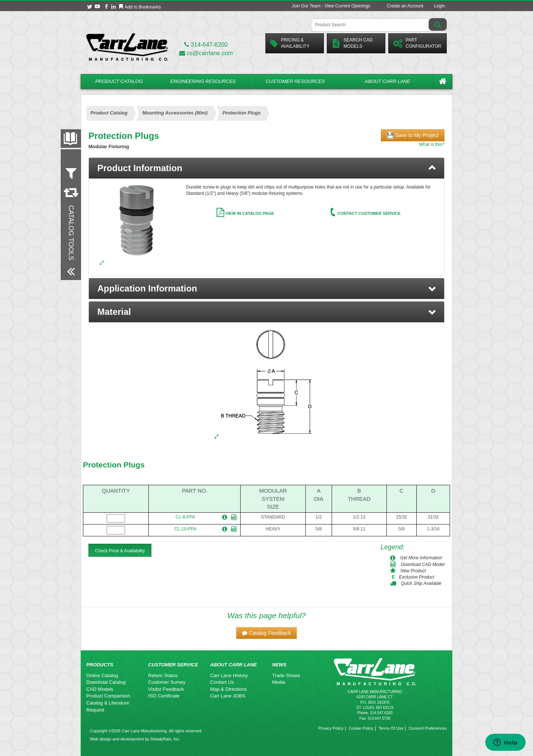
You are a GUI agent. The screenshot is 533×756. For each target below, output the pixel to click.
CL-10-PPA (185, 529)
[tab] (266, 168)
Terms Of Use (391, 728)
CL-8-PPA (185, 517)
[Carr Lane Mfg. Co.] (127, 47)
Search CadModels (352, 43)
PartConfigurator (417, 43)
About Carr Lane (387, 81)
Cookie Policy (361, 728)
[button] (266, 289)
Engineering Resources (203, 81)
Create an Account (405, 6)
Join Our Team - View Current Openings (331, 6)
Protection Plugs (114, 465)
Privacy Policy (331, 728)
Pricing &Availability (290, 43)
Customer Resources (295, 81)
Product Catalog (119, 81)
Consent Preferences (428, 728)
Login (440, 6)
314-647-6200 (206, 45)
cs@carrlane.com (206, 53)
